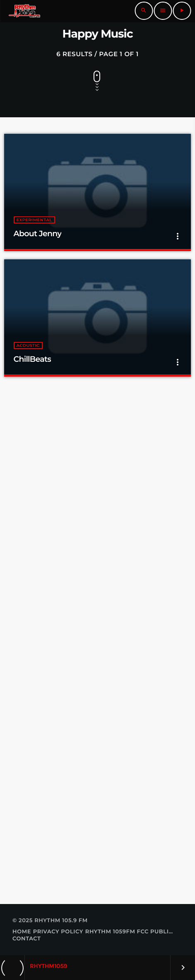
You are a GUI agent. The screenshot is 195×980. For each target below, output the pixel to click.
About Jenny (38, 234)
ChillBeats (32, 359)
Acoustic (28, 345)
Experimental (34, 220)
